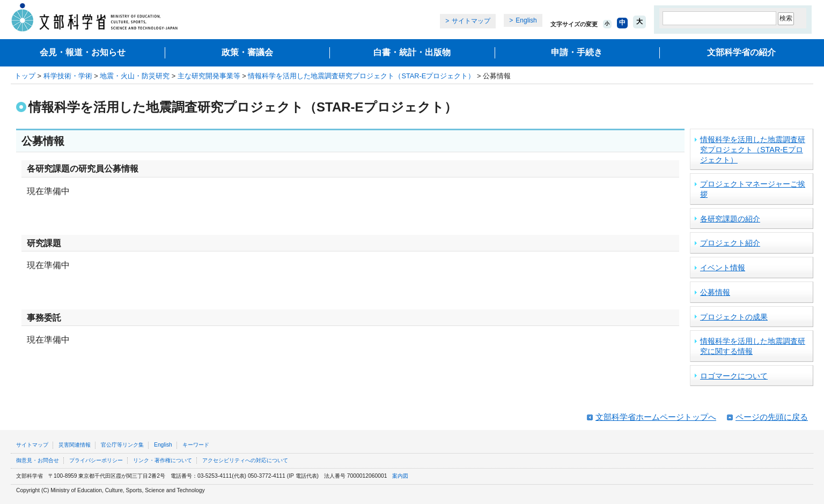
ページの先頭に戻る (772, 417)
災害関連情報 (75, 445)
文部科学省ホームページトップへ (656, 417)
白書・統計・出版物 (412, 52)
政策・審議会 (247, 52)
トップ (25, 76)
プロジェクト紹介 (730, 243)
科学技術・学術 (68, 76)
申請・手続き (577, 52)
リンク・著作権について (163, 460)
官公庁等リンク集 (122, 445)
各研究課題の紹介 (730, 219)
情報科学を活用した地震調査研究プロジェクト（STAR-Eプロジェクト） (361, 76)
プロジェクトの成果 (734, 317)
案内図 (400, 476)
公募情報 (715, 292)
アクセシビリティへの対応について (245, 460)
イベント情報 (723, 268)
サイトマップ (471, 21)
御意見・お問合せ (38, 460)
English (526, 20)
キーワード (196, 445)
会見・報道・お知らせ (83, 52)
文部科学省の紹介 (741, 52)
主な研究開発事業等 (209, 76)
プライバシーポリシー (96, 460)
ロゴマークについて (734, 376)
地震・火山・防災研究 (135, 76)
